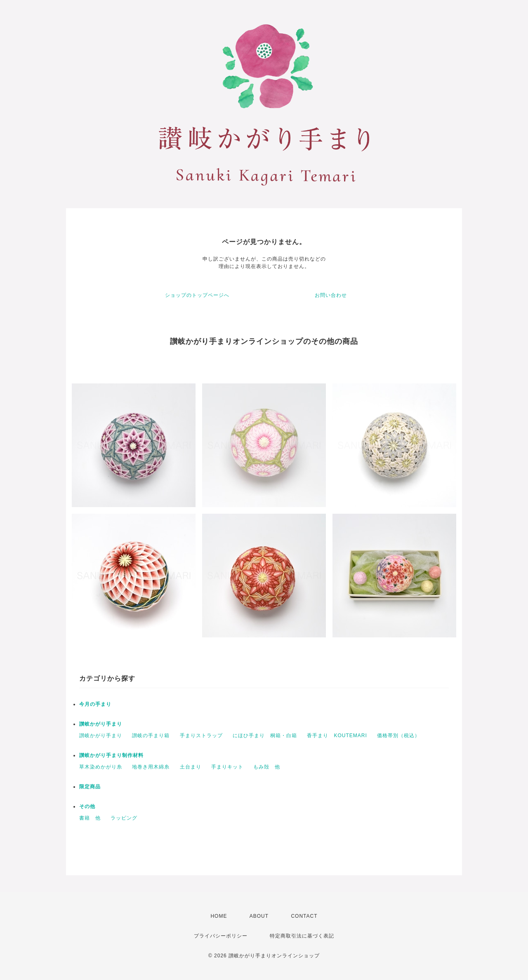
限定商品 (90, 787)
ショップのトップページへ (197, 295)
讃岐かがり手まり (101, 724)
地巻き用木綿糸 (151, 767)
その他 (87, 806)
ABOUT (259, 916)
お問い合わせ (331, 295)
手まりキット (227, 767)
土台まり (191, 767)
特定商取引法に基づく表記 (302, 936)
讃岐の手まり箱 (151, 736)
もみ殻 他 (267, 767)
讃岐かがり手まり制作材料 (111, 755)
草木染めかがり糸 (101, 767)
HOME (219, 916)
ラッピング (124, 818)
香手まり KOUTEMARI (337, 736)
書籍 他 (90, 818)
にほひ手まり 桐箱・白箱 (265, 736)
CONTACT (304, 916)
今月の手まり (95, 704)
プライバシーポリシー (221, 936)
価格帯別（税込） (398, 736)
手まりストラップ (201, 736)
